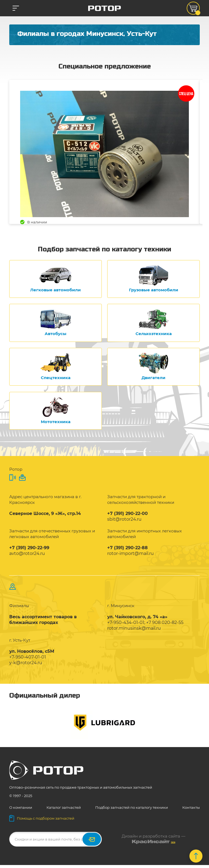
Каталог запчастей (64, 810)
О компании (21, 810)
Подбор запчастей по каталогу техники (132, 810)
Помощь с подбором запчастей (42, 821)
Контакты (191, 810)
